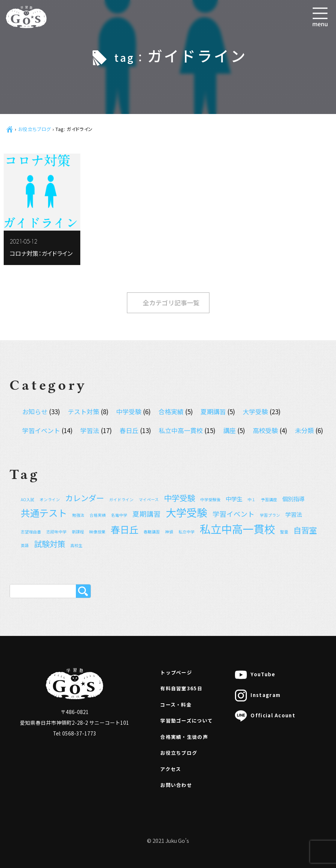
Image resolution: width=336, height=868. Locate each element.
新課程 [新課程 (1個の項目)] (78, 532)
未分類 (304, 430)
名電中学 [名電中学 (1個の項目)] (119, 515)
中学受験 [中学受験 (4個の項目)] (179, 498)
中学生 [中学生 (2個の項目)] (234, 499)
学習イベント (41, 430)
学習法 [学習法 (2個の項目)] (294, 514)
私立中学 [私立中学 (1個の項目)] (187, 532)
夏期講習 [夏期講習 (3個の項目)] (147, 514)
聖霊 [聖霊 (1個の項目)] (284, 532)
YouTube (255, 675)
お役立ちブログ (35, 129)
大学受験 (255, 411)
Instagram (258, 696)
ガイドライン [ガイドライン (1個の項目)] (121, 500)
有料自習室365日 (181, 688)
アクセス (171, 769)
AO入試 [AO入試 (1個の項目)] (28, 500)
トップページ (176, 672)
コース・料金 (176, 705)
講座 (229, 430)
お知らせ (35, 411)
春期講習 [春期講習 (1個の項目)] (152, 532)
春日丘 (129, 430)
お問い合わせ (176, 785)
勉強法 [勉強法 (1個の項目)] (78, 515)
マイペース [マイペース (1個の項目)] (149, 500)
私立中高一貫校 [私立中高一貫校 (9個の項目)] (237, 529)
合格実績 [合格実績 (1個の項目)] (98, 515)
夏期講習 (213, 411)
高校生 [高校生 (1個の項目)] (76, 545)
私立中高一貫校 (181, 430)
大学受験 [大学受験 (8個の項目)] (187, 512)
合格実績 (171, 411)
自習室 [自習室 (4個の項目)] (305, 530)
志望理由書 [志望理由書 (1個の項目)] (31, 532)
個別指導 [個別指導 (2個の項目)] (293, 499)
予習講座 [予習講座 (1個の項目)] (269, 500)
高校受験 (265, 430)
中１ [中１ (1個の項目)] (252, 500)
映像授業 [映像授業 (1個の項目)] (97, 532)
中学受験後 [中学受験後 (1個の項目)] (210, 500)
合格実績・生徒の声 (184, 737)
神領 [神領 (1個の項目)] (169, 532)
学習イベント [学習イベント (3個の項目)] (233, 514)
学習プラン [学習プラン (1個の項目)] (270, 515)
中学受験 (129, 411)
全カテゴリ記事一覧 (171, 303)
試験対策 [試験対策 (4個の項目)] (50, 544)
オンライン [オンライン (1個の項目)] (50, 500)
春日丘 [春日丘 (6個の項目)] (125, 529)
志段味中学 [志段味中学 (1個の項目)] (56, 532)
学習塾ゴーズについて (187, 720)
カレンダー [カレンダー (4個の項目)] (85, 498)
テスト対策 (83, 411)
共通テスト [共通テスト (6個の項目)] (44, 513)
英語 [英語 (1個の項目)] (25, 545)
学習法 (90, 430)
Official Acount (265, 716)
